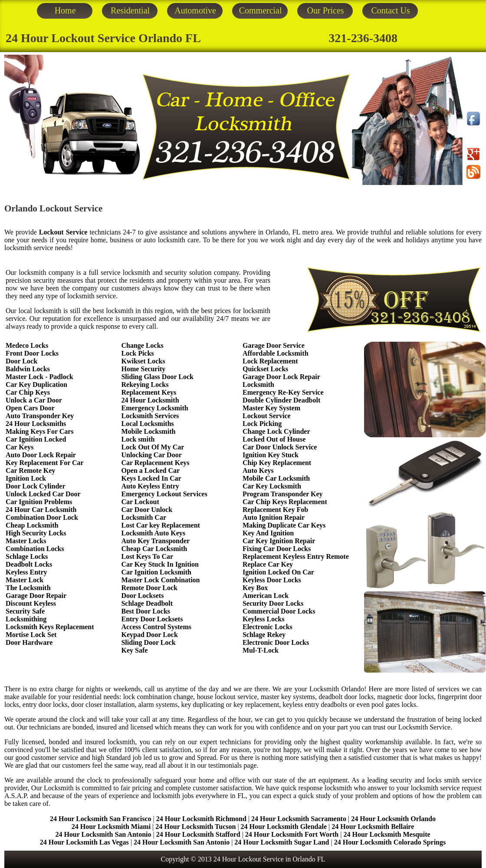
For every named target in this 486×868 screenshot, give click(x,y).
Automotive (195, 10)
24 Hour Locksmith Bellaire (373, 827)
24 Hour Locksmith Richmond (201, 819)
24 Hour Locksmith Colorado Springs (390, 842)
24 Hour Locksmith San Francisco (101, 819)
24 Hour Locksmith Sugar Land (282, 842)
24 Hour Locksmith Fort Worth (292, 834)
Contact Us (390, 10)
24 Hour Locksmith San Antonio (103, 834)
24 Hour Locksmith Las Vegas (84, 842)
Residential (130, 10)
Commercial (261, 10)
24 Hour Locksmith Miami (111, 827)
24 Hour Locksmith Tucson (195, 827)
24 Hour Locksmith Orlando (393, 819)
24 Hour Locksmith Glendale (284, 827)
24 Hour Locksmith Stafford (198, 834)
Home (65, 10)
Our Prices (326, 10)
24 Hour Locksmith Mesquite (387, 834)
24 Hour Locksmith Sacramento (299, 819)
